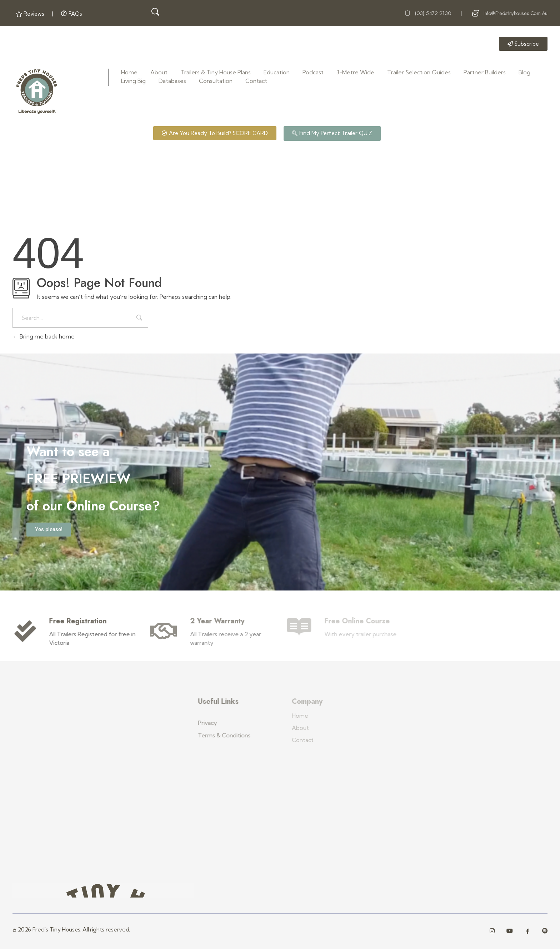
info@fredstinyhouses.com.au (516, 13)
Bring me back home (44, 336)
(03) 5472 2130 (433, 13)
